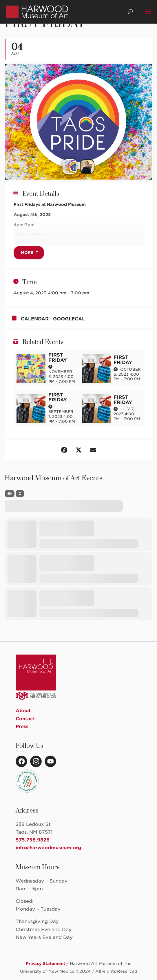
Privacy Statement (45, 964)
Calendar (35, 319)
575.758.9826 (33, 840)
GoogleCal (69, 319)
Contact (25, 719)
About (23, 711)
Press (22, 727)
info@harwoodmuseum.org (48, 848)
